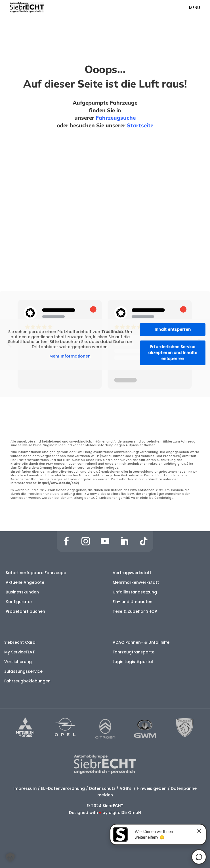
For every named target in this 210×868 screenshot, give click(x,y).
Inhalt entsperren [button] (173, 329)
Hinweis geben (152, 788)
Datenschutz (102, 788)
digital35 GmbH (125, 813)
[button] (10, 858)
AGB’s (126, 788)
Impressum (25, 788)
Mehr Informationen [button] (70, 356)
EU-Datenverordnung (63, 788)
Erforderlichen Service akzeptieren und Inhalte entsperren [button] (173, 353)
